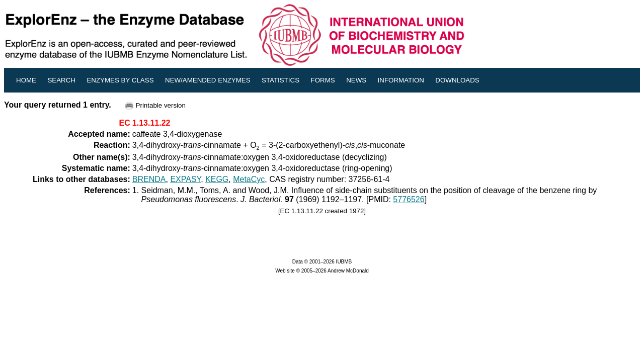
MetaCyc (249, 179)
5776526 (409, 199)
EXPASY (185, 179)
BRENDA (149, 179)
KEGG (217, 179)
